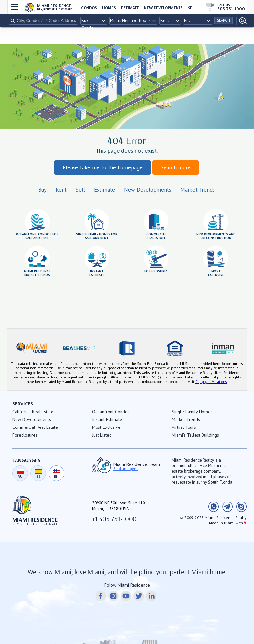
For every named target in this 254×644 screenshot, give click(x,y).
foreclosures (156, 271)
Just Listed (102, 435)
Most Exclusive (106, 427)
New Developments (163, 8)
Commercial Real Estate (35, 427)
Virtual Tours (184, 427)
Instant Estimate (107, 419)
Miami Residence (54, 7)
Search (224, 20)
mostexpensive (216, 273)
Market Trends (198, 190)
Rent (61, 190)
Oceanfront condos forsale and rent (37, 236)
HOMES (109, 8)
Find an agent (126, 469)
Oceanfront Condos (111, 412)
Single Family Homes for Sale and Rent (97, 236)
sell (192, 8)
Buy (42, 190)
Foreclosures (25, 435)
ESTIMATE (130, 8)
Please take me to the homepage (103, 167)
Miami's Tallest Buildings (195, 435)
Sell (80, 190)
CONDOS (89, 8)
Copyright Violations (211, 382)
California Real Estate (33, 412)
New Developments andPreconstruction (216, 236)
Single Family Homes (192, 412)
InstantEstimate (97, 273)
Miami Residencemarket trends (37, 273)
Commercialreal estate (156, 236)
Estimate (104, 190)
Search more (176, 167)
